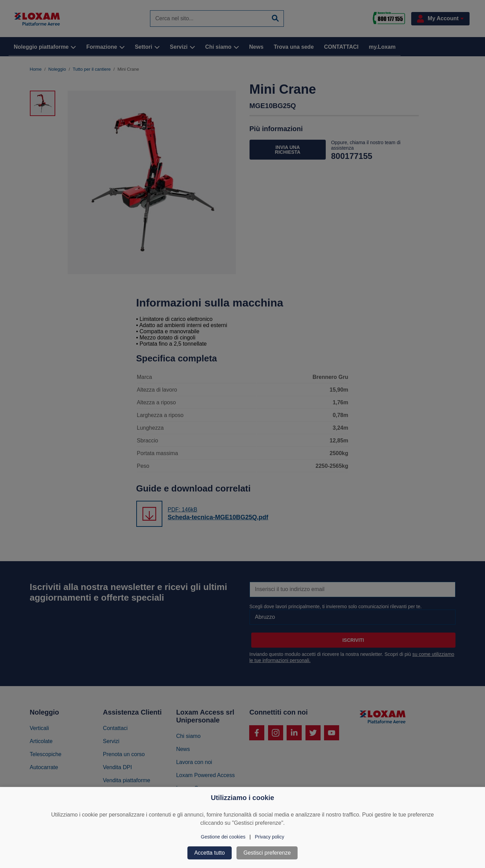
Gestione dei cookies (223, 837)
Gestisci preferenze (267, 853)
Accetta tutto (210, 853)
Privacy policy (269, 837)
